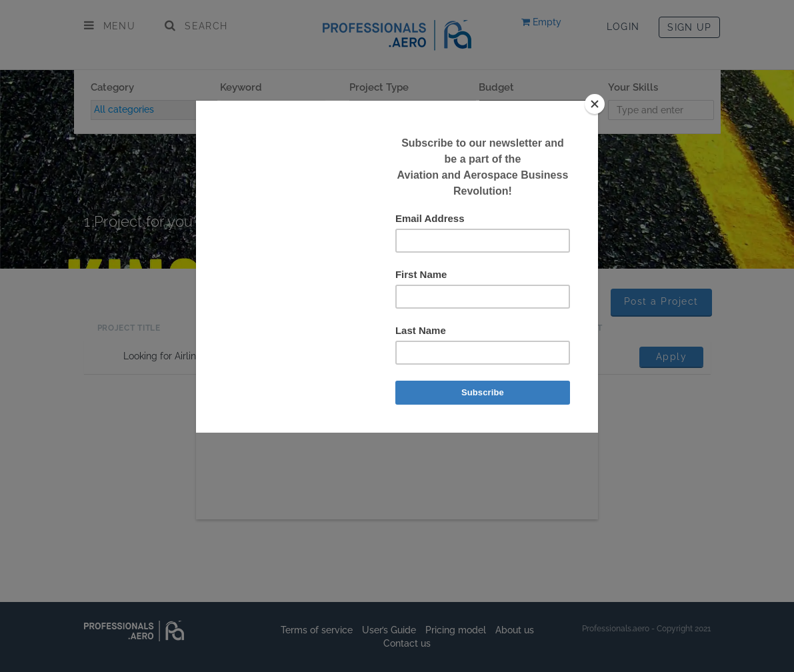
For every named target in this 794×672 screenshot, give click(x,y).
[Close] (595, 104)
